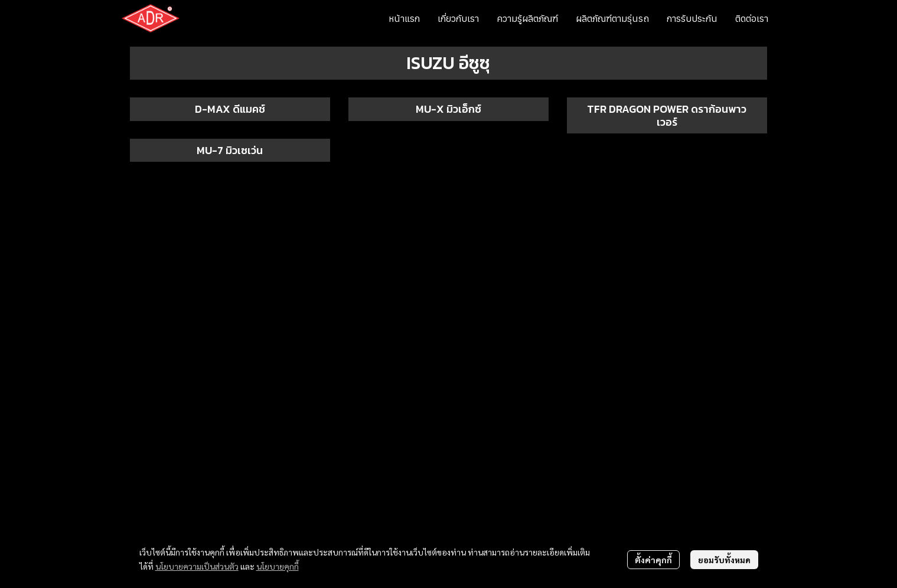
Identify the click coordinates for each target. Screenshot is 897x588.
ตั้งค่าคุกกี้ (653, 560)
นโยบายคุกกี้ (278, 566)
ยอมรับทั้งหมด (724, 560)
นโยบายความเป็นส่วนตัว (197, 566)
